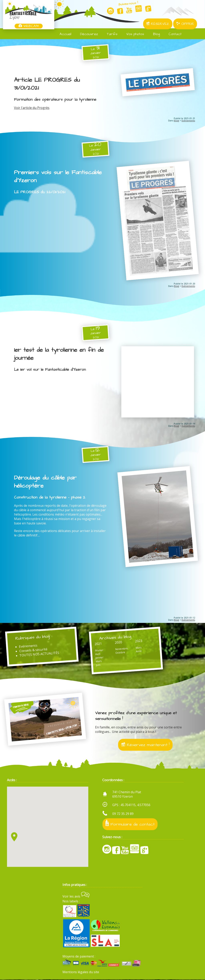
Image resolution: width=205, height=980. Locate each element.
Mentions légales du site (81, 973)
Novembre (122, 649)
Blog (154, 34)
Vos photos (133, 34)
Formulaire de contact (130, 824)
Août (139, 652)
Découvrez (87, 34)
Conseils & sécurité (34, 650)
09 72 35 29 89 (123, 814)
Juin (99, 665)
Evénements (188, 120)
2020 (119, 643)
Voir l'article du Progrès (32, 108)
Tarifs (110, 34)
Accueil (63, 34)
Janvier (100, 658)
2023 (139, 641)
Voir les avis (76, 897)
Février (100, 651)
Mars (99, 661)
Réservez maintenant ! (145, 745)
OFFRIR (185, 24)
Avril (98, 654)
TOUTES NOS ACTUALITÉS (40, 654)
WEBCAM (29, 26)
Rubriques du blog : (34, 638)
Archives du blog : (117, 638)
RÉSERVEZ (158, 24)
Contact (173, 34)
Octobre (121, 653)
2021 (99, 644)
